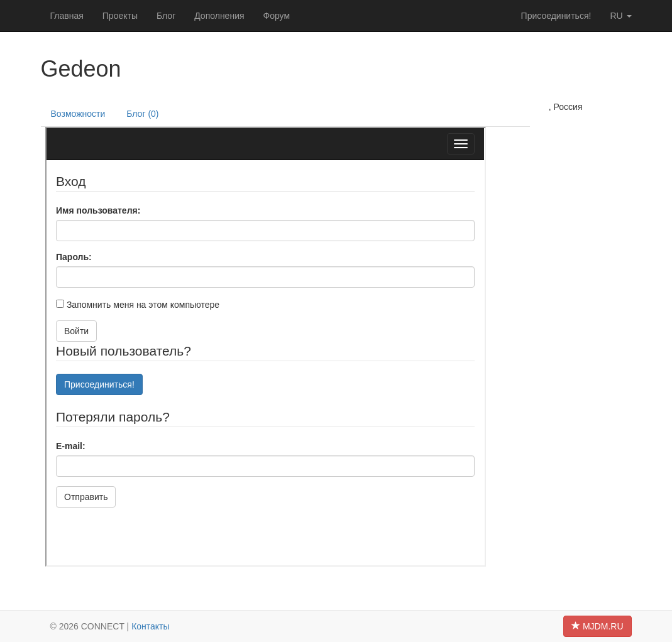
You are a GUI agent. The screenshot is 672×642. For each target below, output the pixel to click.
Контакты (150, 626)
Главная (67, 16)
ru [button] (620, 16)
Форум (277, 16)
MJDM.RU (597, 626)
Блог (166, 16)
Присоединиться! (556, 16)
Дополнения (219, 16)
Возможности (78, 114)
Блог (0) (142, 114)
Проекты (120, 16)
